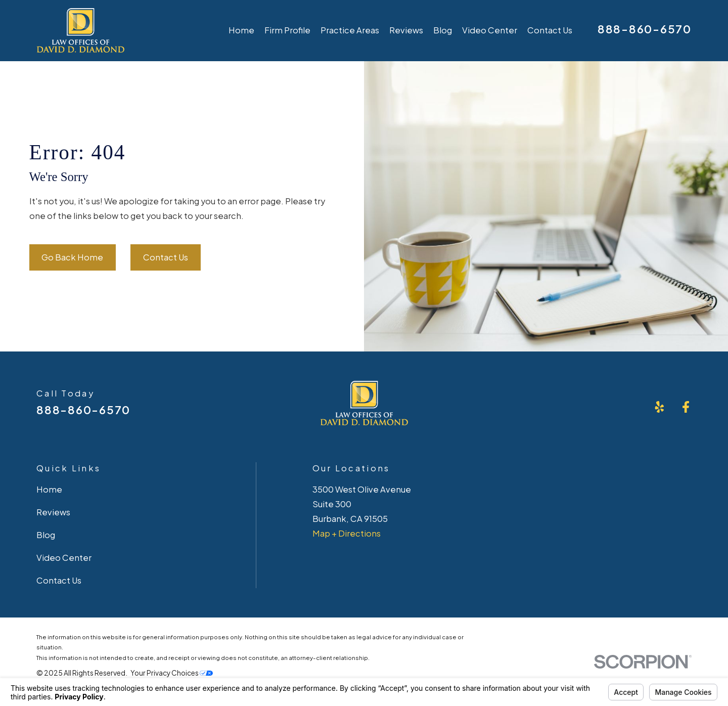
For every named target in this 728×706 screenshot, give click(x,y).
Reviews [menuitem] (406, 30)
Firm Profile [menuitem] (287, 30)
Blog (46, 535)
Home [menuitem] (241, 30)
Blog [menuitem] (443, 30)
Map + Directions (347, 533)
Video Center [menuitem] (490, 30)
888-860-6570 (645, 29)
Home (49, 489)
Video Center (64, 558)
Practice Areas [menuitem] (350, 30)
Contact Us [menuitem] (550, 30)
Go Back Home (72, 257)
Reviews (53, 512)
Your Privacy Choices (172, 673)
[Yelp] (659, 407)
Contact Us (166, 257)
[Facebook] (686, 407)
